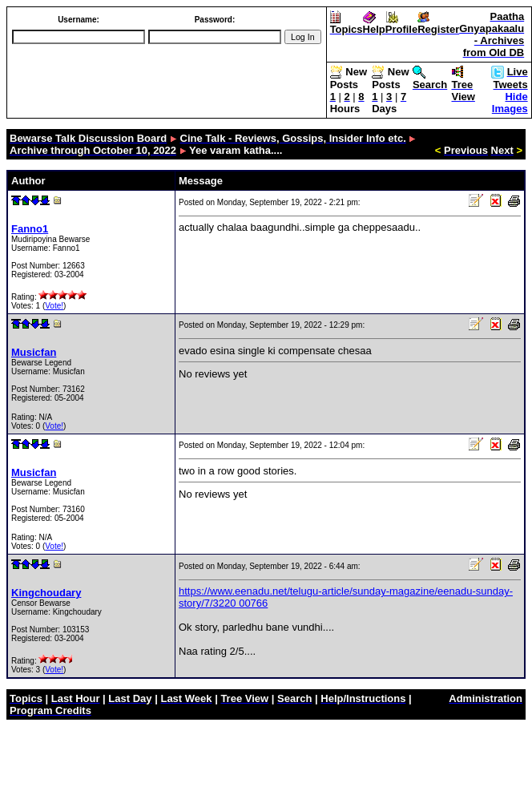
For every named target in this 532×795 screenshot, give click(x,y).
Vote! (54, 306)
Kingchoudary (46, 593)
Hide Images (510, 103)
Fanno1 (30, 229)
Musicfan (34, 352)
